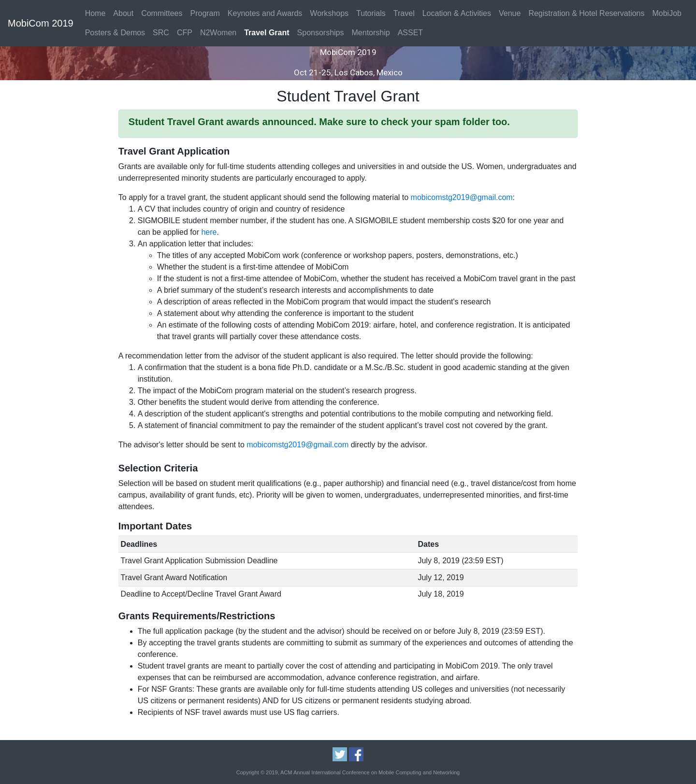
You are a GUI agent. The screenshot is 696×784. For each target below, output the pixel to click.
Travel (404, 13)
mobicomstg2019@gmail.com (462, 197)
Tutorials (371, 13)
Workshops (329, 13)
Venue (510, 13)
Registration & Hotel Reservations (586, 13)
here (209, 232)
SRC (161, 33)
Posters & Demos (115, 33)
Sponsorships (321, 33)
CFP (185, 33)
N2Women (218, 33)
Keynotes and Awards (265, 13)
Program (205, 13)
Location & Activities (457, 13)
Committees (162, 13)
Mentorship (371, 33)
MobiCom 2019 (41, 23)
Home (95, 13)
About (123, 13)
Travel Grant (267, 33)
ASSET (410, 33)
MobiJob (667, 13)
